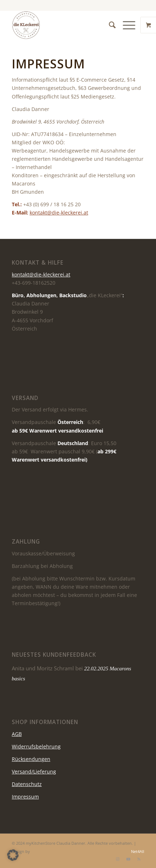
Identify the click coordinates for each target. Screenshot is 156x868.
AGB (17, 734)
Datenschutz (27, 784)
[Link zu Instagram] (117, 859)
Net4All (137, 851)
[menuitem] (109, 25)
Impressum (25, 797)
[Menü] (125, 25)
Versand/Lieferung (34, 771)
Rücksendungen (31, 759)
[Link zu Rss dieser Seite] (139, 859)
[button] (13, 855)
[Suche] (109, 25)
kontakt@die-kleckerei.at (59, 213)
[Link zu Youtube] (128, 859)
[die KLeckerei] (65, 25)
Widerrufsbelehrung (36, 746)
